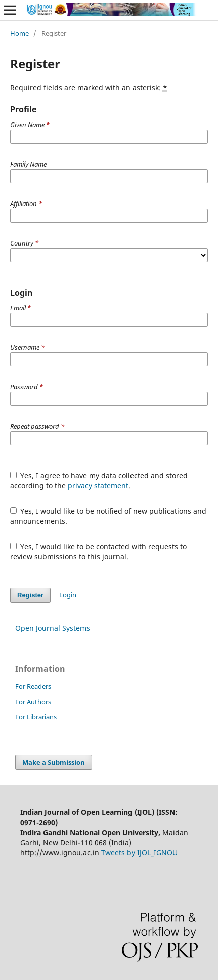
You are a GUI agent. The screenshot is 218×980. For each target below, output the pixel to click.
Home (19, 33)
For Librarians (36, 717)
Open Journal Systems (53, 628)
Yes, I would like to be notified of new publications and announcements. (108, 516)
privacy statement (98, 486)
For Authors (33, 702)
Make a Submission (54, 762)
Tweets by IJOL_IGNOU (139, 853)
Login (68, 595)
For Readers (33, 686)
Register (30, 595)
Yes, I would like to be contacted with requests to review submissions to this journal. (99, 552)
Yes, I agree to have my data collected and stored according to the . (99, 481)
